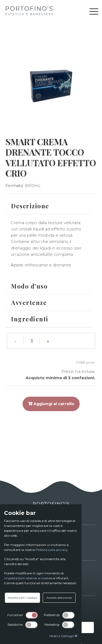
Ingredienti (30, 319)
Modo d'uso (29, 286)
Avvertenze (29, 302)
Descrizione (30, 206)
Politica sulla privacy (52, 550)
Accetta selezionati (59, 598)
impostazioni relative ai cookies (28, 578)
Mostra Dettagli (63, 636)
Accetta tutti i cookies (22, 598)
